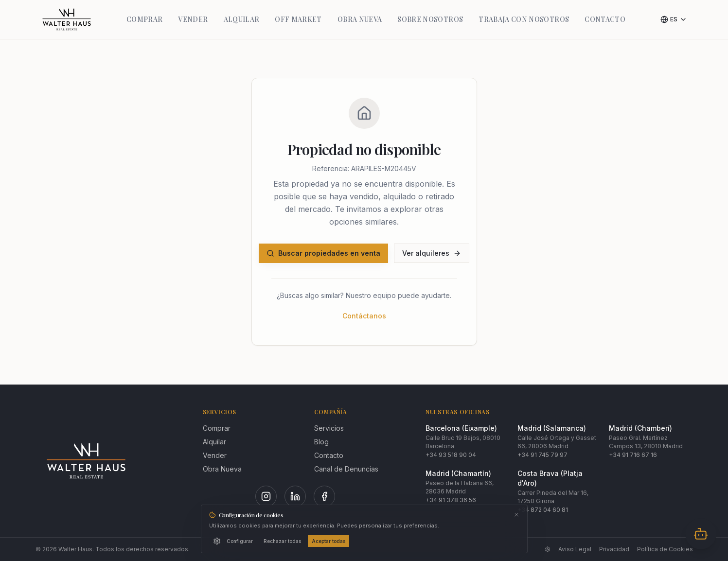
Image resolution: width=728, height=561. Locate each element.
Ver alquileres (432, 253)
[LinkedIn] (295, 496)
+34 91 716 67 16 (633, 455)
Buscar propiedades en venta (323, 253)
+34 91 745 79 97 (542, 455)
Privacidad (614, 549)
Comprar (217, 428)
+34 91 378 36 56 (451, 500)
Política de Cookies (665, 549)
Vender (215, 455)
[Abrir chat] (701, 534)
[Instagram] (266, 496)
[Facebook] (324, 496)
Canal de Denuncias (346, 469)
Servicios (329, 428)
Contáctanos (364, 316)
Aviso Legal (575, 549)
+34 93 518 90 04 (451, 455)
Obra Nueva (222, 469)
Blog (321, 442)
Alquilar (214, 442)
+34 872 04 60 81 (543, 510)
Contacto (329, 455)
